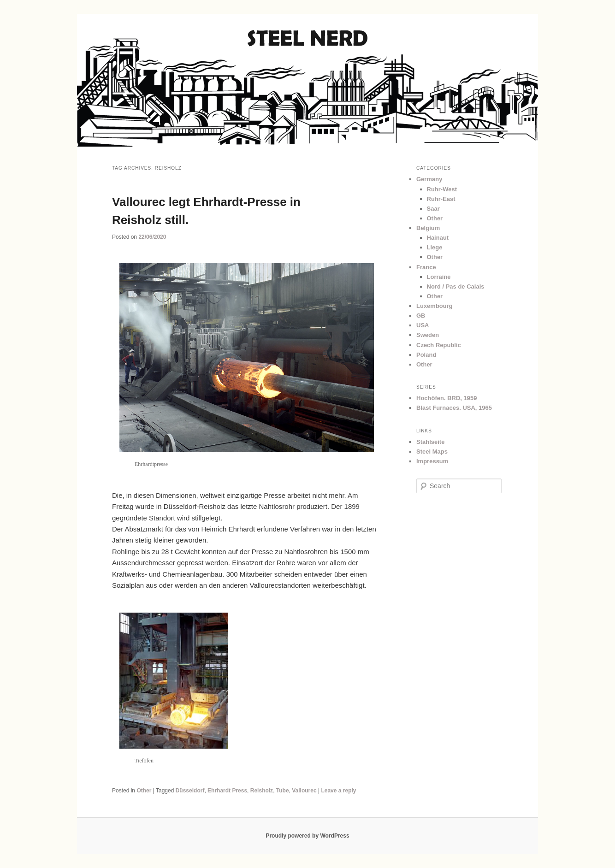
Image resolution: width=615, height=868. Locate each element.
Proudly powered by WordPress (307, 836)
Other (144, 791)
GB (421, 316)
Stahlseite (430, 442)
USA (423, 325)
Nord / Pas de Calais (456, 286)
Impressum (432, 461)
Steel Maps (432, 452)
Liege (435, 247)
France (426, 267)
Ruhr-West (442, 189)
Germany (429, 179)
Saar (433, 209)
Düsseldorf (190, 791)
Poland (426, 355)
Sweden (428, 335)
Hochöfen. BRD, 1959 (446, 398)
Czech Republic (439, 345)
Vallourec (304, 791)
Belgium (428, 228)
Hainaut (438, 238)
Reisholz (262, 791)
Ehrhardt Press (227, 791)
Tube (283, 791)
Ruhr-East (441, 199)
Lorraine (439, 277)
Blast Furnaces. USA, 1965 (454, 408)
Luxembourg (435, 306)
